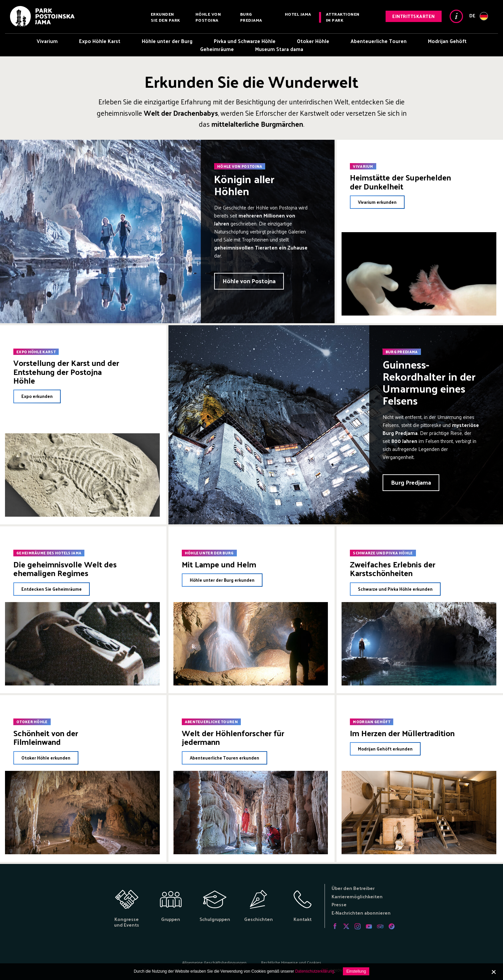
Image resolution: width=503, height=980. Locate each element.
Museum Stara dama (279, 49)
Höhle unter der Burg (167, 41)
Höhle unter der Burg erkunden (222, 580)
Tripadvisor (380, 926)
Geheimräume (217, 49)
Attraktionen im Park (343, 17)
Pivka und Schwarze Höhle (245, 41)
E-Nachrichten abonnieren (361, 913)
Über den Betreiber (353, 888)
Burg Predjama (251, 17)
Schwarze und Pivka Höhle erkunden (395, 589)
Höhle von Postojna (208, 17)
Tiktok (392, 926)
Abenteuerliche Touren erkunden (224, 758)
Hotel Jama (298, 14)
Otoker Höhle (313, 41)
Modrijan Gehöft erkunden (385, 749)
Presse (339, 904)
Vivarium (47, 41)
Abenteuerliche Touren (379, 41)
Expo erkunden (37, 396)
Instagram (358, 926)
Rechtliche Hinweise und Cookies (291, 962)
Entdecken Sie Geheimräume (52, 589)
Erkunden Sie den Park (165, 17)
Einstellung (356, 971)
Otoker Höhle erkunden (46, 758)
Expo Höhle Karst (100, 41)
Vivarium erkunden (377, 202)
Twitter (346, 926)
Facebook (335, 926)
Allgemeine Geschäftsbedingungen (214, 962)
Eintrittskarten (414, 16)
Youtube (369, 926)
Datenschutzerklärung (315, 971)
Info (456, 16)
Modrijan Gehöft (447, 41)
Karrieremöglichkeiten (357, 896)
